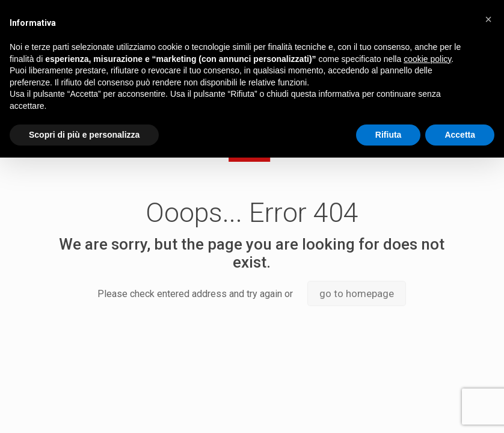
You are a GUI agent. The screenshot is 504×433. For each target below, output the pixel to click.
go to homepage (357, 293)
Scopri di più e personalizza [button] (84, 135)
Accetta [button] (460, 135)
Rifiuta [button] (389, 135)
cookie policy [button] (427, 59)
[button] (488, 19)
